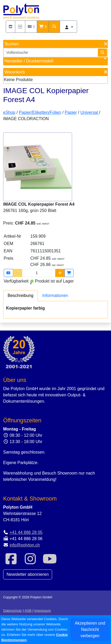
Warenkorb (15, 72)
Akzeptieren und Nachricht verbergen (90, 629)
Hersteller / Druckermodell (29, 61)
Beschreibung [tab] (21, 296)
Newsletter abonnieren (28, 574)
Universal (90, 112)
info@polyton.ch (25, 545)
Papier (71, 112)
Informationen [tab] (55, 296)
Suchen (12, 44)
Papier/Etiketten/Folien (40, 112)
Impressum (42, 611)
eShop (9, 112)
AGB (28, 611)
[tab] (21, 296)
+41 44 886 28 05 (26, 532)
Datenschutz (12, 611)
